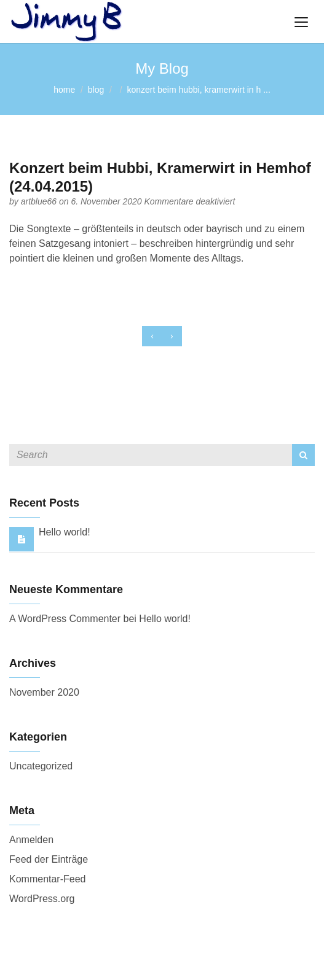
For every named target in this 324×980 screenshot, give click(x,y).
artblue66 (40, 201)
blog (96, 90)
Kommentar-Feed (48, 879)
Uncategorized (41, 766)
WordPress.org (42, 899)
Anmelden (31, 840)
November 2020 (44, 692)
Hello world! (65, 532)
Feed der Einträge (49, 859)
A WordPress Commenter (65, 619)
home (64, 90)
